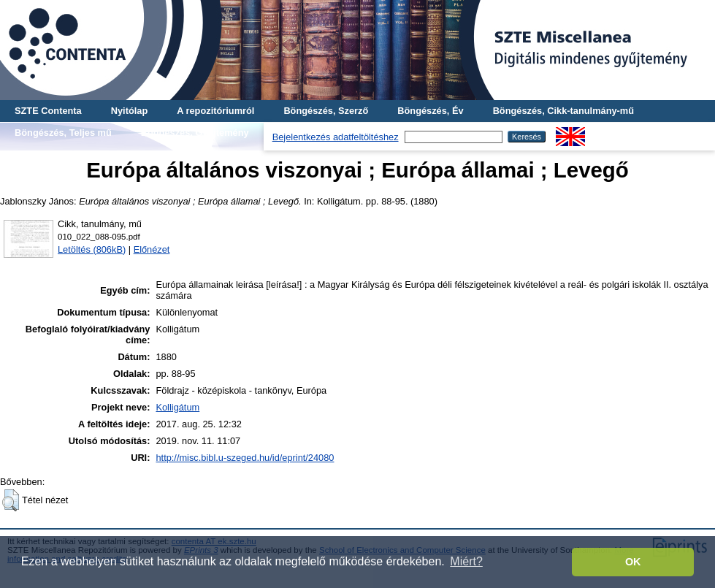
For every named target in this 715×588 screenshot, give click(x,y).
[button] (11, 500)
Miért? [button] (466, 561)
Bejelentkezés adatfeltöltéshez (336, 137)
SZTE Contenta (48, 111)
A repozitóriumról (215, 111)
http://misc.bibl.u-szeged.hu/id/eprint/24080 (245, 458)
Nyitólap (129, 111)
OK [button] (633, 562)
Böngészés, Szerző (326, 111)
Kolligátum (177, 407)
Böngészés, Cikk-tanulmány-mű (563, 111)
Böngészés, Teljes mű (63, 133)
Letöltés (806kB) (92, 249)
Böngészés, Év (430, 111)
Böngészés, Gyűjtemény (195, 133)
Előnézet (152, 249)
